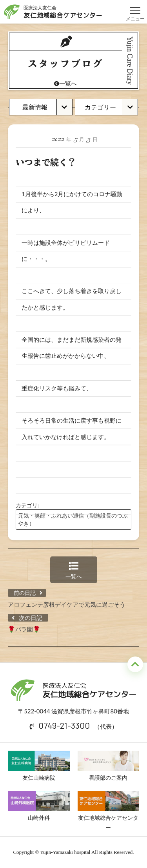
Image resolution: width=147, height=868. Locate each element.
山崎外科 (39, 806)
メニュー (135, 7)
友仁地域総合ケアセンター (109, 811)
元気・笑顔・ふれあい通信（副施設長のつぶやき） (73, 519)
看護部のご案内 (109, 766)
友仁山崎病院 (39, 766)
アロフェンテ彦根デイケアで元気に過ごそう (67, 604)
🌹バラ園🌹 (24, 629)
